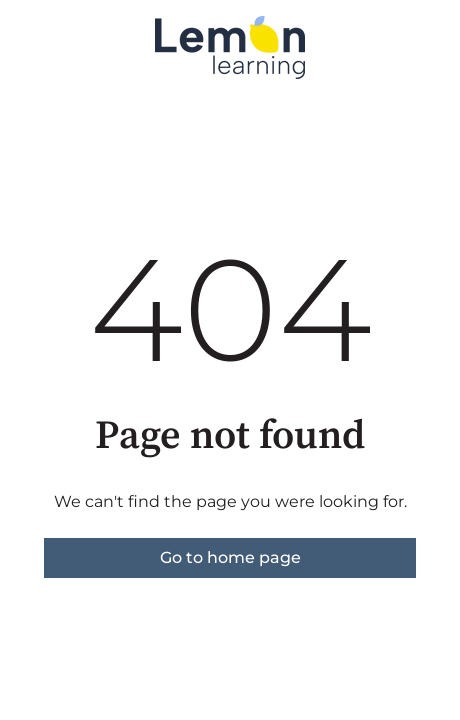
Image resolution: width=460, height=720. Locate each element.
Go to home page (230, 557)
